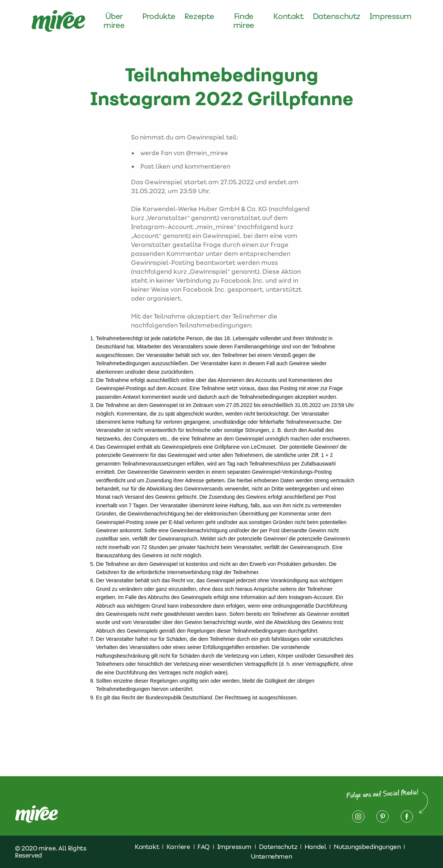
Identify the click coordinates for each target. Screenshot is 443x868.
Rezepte (199, 17)
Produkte (159, 17)
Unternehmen (272, 856)
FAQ (204, 847)
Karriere (178, 847)
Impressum (391, 17)
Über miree (114, 21)
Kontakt (288, 17)
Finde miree (244, 21)
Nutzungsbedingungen (367, 847)
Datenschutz (337, 17)
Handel (316, 847)
